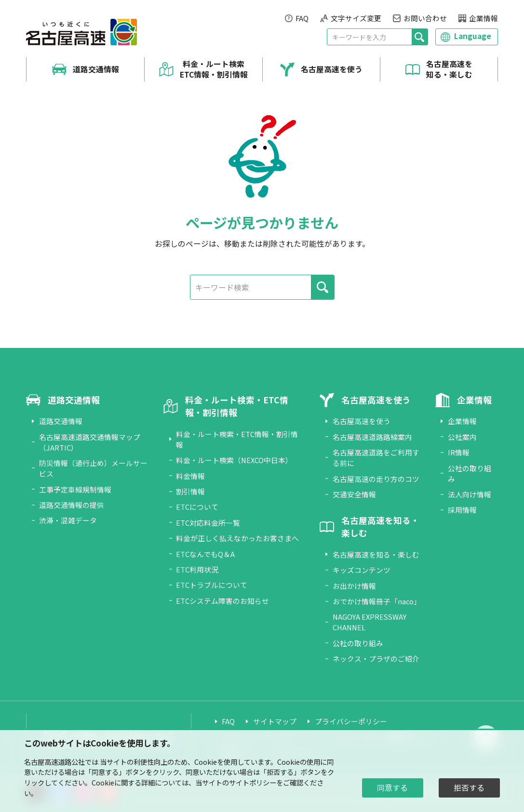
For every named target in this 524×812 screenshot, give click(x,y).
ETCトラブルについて (212, 585)
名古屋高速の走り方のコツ (376, 479)
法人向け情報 (470, 494)
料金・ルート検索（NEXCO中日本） (234, 460)
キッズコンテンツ (362, 570)
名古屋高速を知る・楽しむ (449, 69)
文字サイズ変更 (356, 18)
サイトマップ (275, 721)
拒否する (469, 788)
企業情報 (484, 18)
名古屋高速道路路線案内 (372, 437)
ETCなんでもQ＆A (205, 554)
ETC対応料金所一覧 (208, 523)
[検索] (420, 37)
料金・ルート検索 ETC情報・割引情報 (214, 69)
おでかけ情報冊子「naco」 (377, 601)
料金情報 (190, 476)
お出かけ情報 (354, 586)
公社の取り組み (358, 643)
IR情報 (459, 452)
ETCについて (197, 507)
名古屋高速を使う (332, 69)
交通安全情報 (354, 494)
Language (473, 36)
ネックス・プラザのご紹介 (376, 659)
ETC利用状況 (197, 569)
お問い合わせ (425, 18)
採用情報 (462, 510)
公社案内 (462, 437)
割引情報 (190, 491)
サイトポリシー (253, 782)
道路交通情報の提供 (72, 505)
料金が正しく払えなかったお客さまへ (237, 538)
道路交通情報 (96, 69)
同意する (392, 788)
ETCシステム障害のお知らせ (222, 601)
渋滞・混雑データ (68, 520)
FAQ (302, 18)
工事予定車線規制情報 (75, 489)
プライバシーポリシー (351, 721)
